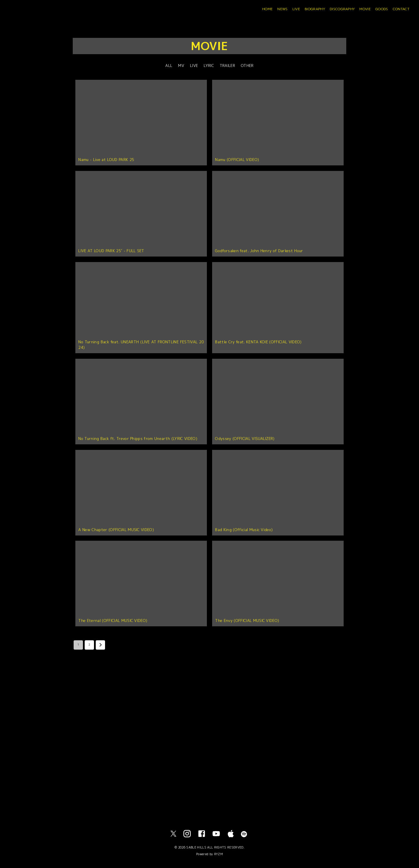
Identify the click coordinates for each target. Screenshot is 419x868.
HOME (267, 9)
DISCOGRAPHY (342, 9)
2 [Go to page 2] (89, 645)
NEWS (282, 9)
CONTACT (401, 9)
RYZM (219, 854)
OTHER (247, 66)
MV (181, 66)
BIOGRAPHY (315, 9)
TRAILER (227, 66)
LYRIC (209, 66)
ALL (169, 66)
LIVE (296, 9)
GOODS (382, 9)
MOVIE (365, 9)
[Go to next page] (100, 645)
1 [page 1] (78, 645)
